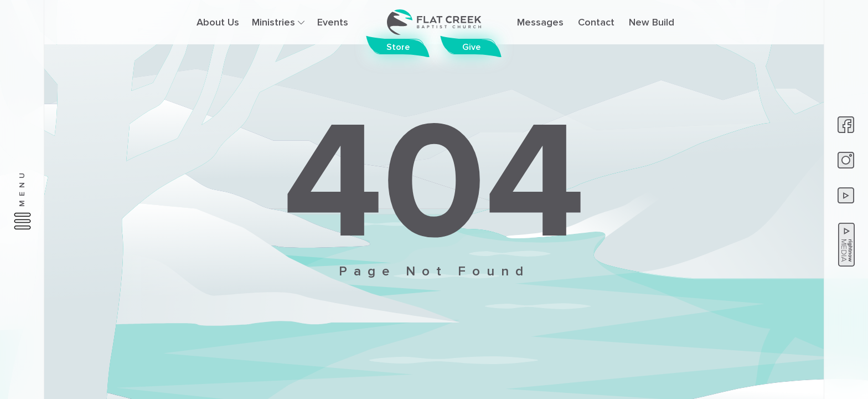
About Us (218, 22)
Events (333, 22)
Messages (540, 22)
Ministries (278, 22)
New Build (652, 22)
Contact (596, 22)
